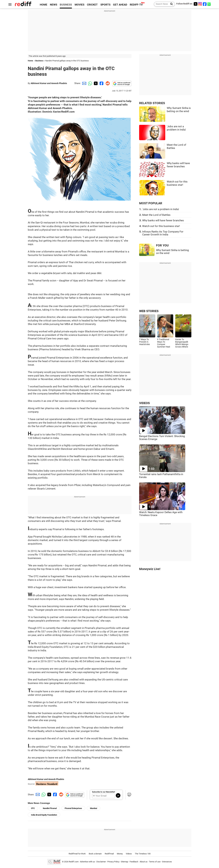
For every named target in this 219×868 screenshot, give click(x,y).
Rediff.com (74, 862)
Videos (129, 854)
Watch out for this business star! (161, 226)
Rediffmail (109, 854)
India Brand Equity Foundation (44, 815)
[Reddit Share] (107, 83)
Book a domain (95, 854)
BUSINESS (66, 5)
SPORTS (105, 5)
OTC (33, 808)
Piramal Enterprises (73, 808)
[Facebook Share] (101, 83)
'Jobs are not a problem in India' (161, 209)
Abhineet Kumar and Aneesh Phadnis (49, 83)
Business (39, 61)
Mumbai (94, 808)
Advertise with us (87, 862)
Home (30, 61)
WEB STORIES (149, 311)
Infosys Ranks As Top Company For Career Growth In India (163, 233)
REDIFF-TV (136, 5)
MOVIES (79, 5)
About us (144, 862)
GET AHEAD (120, 5)
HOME (44, 5)
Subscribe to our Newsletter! (104, 792)
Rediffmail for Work (77, 854)
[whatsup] (209, 4)
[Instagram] (200, 4)
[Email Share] (84, 83)
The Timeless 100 (143, 854)
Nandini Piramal (50, 808)
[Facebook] (205, 4)
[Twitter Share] (95, 83)
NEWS (54, 5)
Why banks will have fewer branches (163, 220)
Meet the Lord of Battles (156, 215)
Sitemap (124, 862)
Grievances (167, 862)
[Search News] (171, 4)
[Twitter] (196, 4)
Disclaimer (101, 862)
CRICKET (92, 5)
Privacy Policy (113, 862)
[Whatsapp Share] (90, 83)
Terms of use (155, 862)
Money (120, 854)
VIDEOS (144, 403)
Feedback (134, 862)
